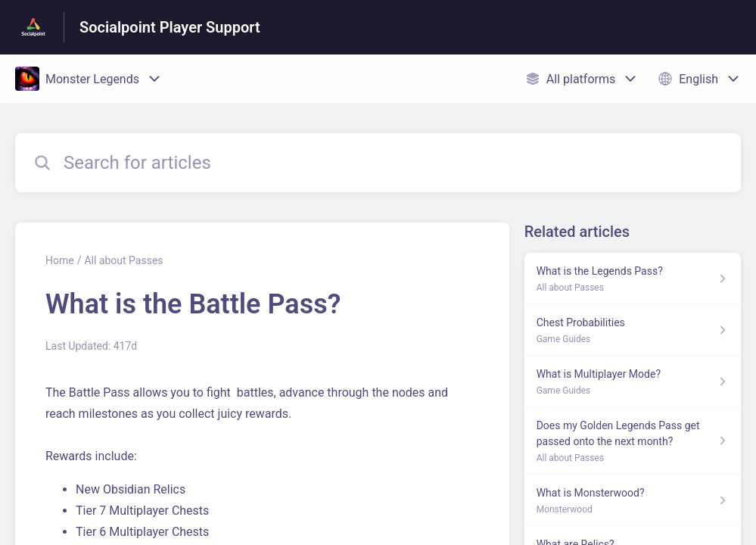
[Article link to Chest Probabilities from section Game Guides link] (633, 330)
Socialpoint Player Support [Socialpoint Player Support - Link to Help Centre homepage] (170, 27)
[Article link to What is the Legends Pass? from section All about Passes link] (633, 279)
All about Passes (123, 260)
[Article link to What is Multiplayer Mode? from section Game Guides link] (633, 381)
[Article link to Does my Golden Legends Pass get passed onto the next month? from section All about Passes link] (633, 441)
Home (60, 260)
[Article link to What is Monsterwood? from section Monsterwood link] (633, 500)
